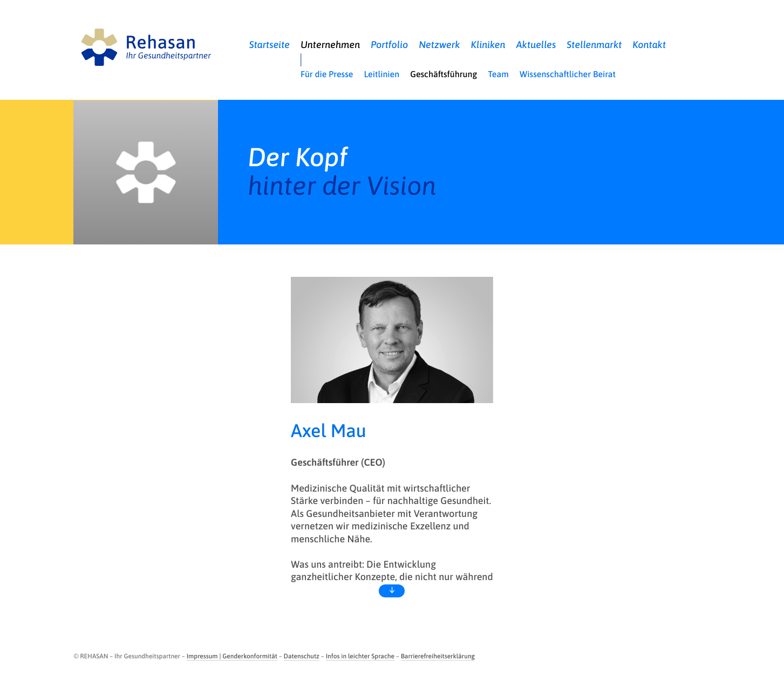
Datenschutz (302, 656)
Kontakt (649, 45)
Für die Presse (327, 74)
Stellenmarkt (594, 45)
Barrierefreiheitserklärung (438, 656)
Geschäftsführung (444, 74)
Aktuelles (536, 45)
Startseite (270, 45)
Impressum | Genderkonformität (232, 656)
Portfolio (389, 45)
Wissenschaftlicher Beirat (568, 74)
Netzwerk (439, 45)
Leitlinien (381, 74)
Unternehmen (330, 45)
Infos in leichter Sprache (360, 656)
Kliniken (488, 45)
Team (498, 74)
